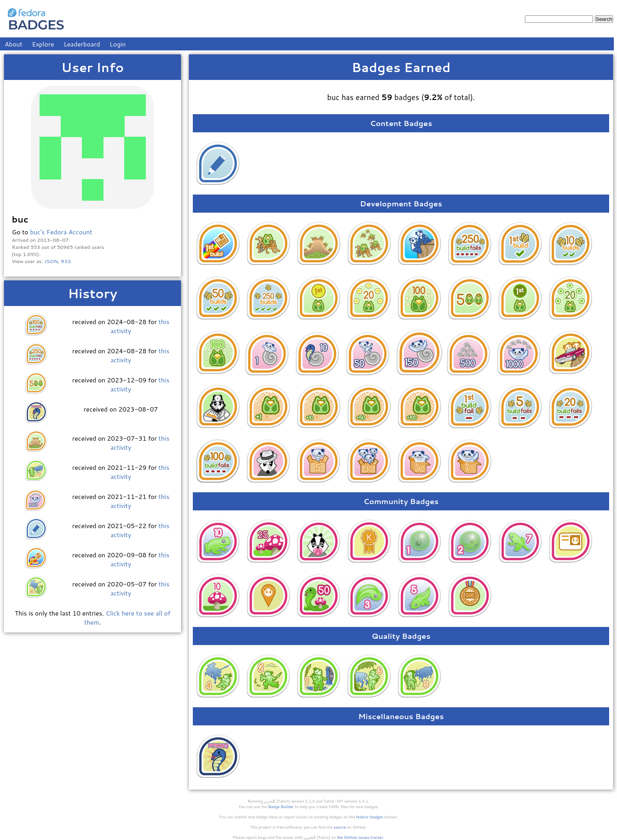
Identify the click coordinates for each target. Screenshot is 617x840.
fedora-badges (370, 817)
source (340, 827)
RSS (66, 261)
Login (118, 44)
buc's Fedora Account (61, 232)
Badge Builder (281, 807)
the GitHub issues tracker (360, 837)
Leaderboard (82, 44)
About (14, 44)
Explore (43, 44)
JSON (51, 261)
